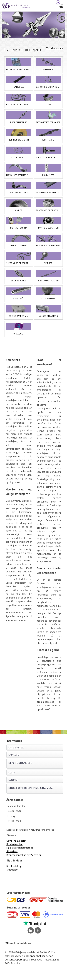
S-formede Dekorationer (19, 263)
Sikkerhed (12, 851)
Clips (48, 104)
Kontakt (13, 780)
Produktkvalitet (14, 844)
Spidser (48, 263)
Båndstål (19, 87)
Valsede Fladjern (48, 316)
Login (12, 773)
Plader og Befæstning (48, 210)
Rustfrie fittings (14, 866)
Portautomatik (19, 228)
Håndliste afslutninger (19, 175)
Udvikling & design (16, 841)
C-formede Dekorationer (19, 104)
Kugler (19, 210)
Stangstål (19, 298)
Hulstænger (48, 140)
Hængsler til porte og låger (48, 157)
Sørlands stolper (48, 281)
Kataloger (19, 334)
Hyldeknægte (19, 157)
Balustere (48, 69)
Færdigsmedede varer (48, 122)
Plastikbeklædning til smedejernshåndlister (48, 193)
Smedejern (12, 870)
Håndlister (48, 175)
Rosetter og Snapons (48, 245)
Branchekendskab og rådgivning (24, 855)
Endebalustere (19, 122)
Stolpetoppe (48, 298)
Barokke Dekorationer (48, 87)
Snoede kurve (19, 281)
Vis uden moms (54, 48)
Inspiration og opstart (19, 69)
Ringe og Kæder (19, 245)
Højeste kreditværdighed (20, 848)
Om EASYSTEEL (16, 748)
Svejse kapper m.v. (19, 316)
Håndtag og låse (19, 193)
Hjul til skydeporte (19, 140)
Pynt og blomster (48, 228)
